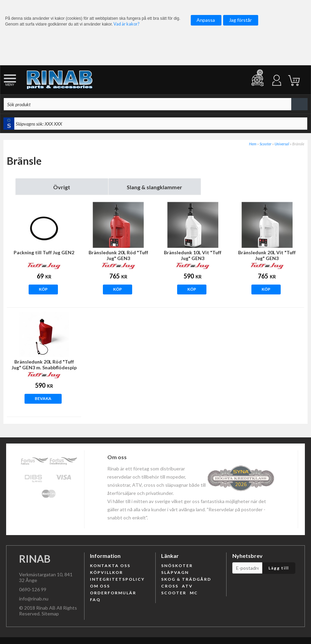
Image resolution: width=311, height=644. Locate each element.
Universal (282, 144)
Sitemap (50, 614)
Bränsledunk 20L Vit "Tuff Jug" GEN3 (267, 255)
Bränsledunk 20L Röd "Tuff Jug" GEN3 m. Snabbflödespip (44, 365)
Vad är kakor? (126, 24)
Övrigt (62, 187)
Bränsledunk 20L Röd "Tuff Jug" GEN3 (118, 255)
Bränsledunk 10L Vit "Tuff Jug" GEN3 (193, 255)
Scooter (266, 144)
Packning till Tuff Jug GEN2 (44, 252)
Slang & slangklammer (154, 187)
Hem (253, 144)
